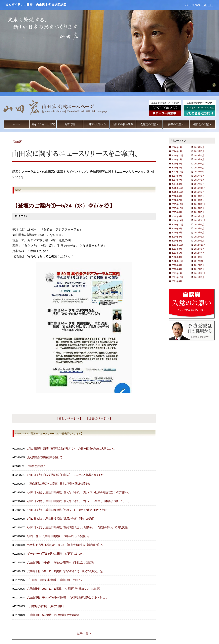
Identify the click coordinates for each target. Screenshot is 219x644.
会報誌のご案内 (149, 124)
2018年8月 (177, 164)
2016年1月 (199, 200)
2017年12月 (177, 172)
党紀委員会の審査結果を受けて (45, 457)
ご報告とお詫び (36, 466)
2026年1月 (177, 147)
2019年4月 (199, 155)
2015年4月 (177, 216)
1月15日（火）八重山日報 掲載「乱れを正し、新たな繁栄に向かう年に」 (68, 510)
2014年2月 (177, 241)
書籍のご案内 (176, 124)
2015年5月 (199, 212)
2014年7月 (199, 229)
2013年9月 (177, 249)
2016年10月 (177, 192)
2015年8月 (177, 212)
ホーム (17, 124)
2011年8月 (199, 277)
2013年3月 (177, 257)
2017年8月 (199, 176)
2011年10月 (177, 277)
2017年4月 (177, 184)
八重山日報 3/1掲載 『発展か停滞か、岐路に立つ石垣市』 (61, 562)
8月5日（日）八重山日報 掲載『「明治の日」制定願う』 (59, 536)
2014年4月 (177, 237)
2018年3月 (177, 168)
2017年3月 (199, 184)
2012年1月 (177, 273)
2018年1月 (199, 168)
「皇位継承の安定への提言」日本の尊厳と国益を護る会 (59, 484)
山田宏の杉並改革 (123, 124)
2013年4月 (199, 253)
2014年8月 (177, 229)
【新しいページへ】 (69, 418)
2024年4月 (199, 147)
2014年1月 (199, 241)
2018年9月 (199, 159)
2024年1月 (177, 151)
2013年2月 (199, 257)
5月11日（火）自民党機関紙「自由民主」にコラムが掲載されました (65, 475)
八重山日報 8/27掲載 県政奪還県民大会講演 (53, 615)
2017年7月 (177, 180)
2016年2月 (177, 200)
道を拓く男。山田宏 (43, 124)
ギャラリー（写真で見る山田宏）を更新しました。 (56, 554)
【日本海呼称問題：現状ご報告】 (46, 606)
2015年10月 (177, 208)
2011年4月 (177, 281)
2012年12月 (177, 261)
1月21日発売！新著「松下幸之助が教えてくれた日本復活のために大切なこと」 (72, 449)
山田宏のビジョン (96, 124)
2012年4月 (177, 269)
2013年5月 (177, 253)
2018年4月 (199, 164)
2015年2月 (199, 216)
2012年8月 (199, 265)
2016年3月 (199, 196)
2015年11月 (200, 204)
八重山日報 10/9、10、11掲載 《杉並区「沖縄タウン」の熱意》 (64, 589)
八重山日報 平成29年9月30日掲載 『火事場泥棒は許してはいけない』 (68, 598)
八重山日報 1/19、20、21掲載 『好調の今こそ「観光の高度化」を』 (66, 571)
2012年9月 (177, 265)
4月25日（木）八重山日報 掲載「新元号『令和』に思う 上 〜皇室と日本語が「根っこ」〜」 (79, 501)
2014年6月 (177, 233)
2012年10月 (200, 261)
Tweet (17, 141)
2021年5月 (199, 151)
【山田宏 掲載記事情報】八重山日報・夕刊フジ (55, 580)
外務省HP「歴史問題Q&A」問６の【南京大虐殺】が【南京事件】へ (65, 545)
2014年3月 (199, 237)
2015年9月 (199, 208)
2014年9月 (199, 225)
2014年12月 (177, 220)
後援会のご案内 (202, 124)
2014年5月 (199, 233)
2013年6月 (199, 249)
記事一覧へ (84, 633)
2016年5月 (177, 196)
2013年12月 (177, 245)
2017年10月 (200, 172)
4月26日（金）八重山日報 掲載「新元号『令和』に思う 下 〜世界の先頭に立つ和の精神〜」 (79, 492)
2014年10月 (177, 225)
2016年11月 (200, 188)
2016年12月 (177, 188)
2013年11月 (200, 245)
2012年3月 (199, 269)
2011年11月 (200, 273)
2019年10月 (177, 155)
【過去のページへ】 (99, 418)
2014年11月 (200, 220)
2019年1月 (177, 159)
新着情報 (70, 124)
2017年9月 (177, 176)
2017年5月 (199, 180)
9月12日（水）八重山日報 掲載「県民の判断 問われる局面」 (62, 519)
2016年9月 (199, 192)
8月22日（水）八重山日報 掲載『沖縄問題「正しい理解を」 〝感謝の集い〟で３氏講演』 (78, 527)
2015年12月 (177, 204)
